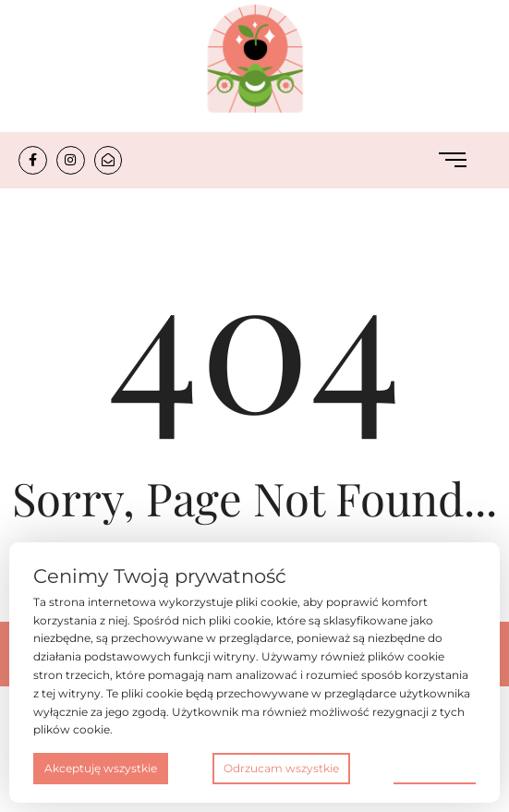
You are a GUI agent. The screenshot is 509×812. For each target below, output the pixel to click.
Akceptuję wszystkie (101, 768)
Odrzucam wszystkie (281, 768)
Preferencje (435, 767)
